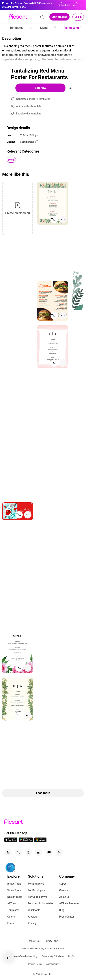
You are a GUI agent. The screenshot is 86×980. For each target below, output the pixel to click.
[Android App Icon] (26, 841)
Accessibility (52, 964)
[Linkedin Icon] (39, 852)
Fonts (11, 923)
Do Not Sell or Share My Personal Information (43, 949)
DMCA (71, 956)
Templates (13, 910)
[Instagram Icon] (29, 852)
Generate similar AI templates (33, 99)
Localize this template (29, 114)
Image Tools (14, 884)
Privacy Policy (52, 941)
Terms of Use (34, 941)
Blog (62, 910)
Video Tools (14, 890)
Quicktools (34, 910)
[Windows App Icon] (40, 841)
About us (64, 897)
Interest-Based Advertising (25, 956)
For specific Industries (41, 903)
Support (64, 884)
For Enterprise (36, 884)
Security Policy (35, 964)
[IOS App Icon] (11, 841)
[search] (42, 17)
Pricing (32, 923)
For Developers (37, 890)
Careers (64, 890)
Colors (11, 917)
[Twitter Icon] (18, 852)
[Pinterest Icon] (59, 852)
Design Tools (15, 897)
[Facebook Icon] (8, 852)
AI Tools (12, 903)
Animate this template (29, 106)
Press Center (67, 917)
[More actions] (63, 220)
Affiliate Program (69, 903)
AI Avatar (33, 917)
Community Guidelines (53, 956)
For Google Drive (38, 897)
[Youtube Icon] (49, 852)
